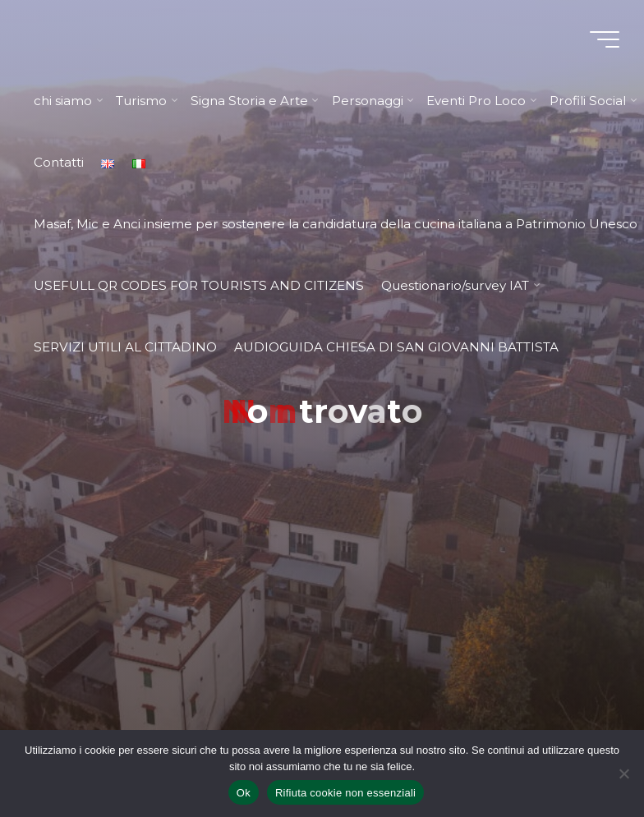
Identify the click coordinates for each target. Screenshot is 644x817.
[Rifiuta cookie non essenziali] (623, 773)
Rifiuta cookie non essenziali (345, 793)
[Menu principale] (605, 39)
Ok (244, 793)
